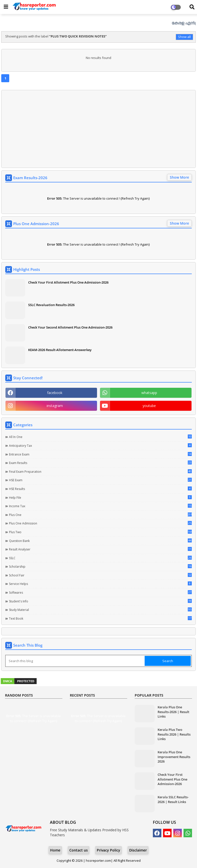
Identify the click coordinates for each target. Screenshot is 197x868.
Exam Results (100, 463)
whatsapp (149, 393)
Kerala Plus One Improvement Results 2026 (174, 757)
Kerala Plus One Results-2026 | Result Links (173, 712)
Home (55, 850)
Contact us (79, 850)
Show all (184, 37)
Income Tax (100, 506)
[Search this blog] (75, 661)
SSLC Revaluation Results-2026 (51, 305)
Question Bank (100, 541)
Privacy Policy (108, 850)
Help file (100, 497)
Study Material (100, 610)
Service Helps (100, 584)
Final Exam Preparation (100, 471)
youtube (149, 406)
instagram (55, 406)
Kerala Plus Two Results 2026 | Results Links (174, 734)
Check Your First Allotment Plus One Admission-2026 (68, 282)
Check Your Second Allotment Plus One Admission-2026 (70, 327)
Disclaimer (138, 850)
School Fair (100, 575)
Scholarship (100, 566)
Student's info (100, 601)
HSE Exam (100, 480)
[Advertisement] (98, 129)
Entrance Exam (100, 454)
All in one (100, 437)
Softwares (100, 592)
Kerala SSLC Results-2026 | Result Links (173, 799)
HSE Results (100, 489)
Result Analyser (100, 549)
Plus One (100, 515)
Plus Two (100, 532)
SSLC (100, 558)
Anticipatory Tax (100, 445)
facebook (55, 393)
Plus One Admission (100, 523)
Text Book (100, 618)
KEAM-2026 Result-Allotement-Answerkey (60, 350)
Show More (179, 177)
